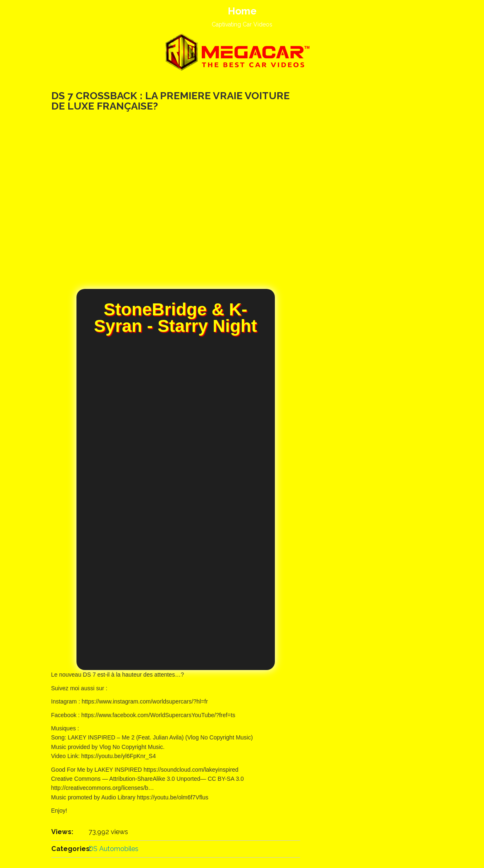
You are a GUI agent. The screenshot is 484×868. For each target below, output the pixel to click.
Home (242, 11)
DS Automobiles (113, 849)
